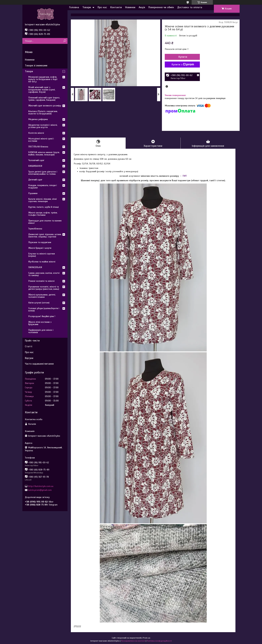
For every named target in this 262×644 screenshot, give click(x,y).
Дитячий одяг (35, 180)
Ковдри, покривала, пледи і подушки (43, 186)
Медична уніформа (38, 119)
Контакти (116, 7)
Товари (87, 7)
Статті (28, 346)
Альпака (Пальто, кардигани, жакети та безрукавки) (43, 112)
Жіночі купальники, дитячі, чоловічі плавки (42, 296)
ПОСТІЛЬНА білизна (38, 147)
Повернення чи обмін (161, 7)
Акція (142, 7)
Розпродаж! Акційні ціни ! (42, 316)
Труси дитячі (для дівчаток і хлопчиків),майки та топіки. (43, 173)
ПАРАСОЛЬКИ (35, 267)
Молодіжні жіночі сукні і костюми (41, 140)
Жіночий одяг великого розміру (45, 106)
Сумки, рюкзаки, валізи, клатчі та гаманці (44, 274)
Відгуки (29, 358)
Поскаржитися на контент (133, 641)
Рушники (33, 193)
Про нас (102, 7)
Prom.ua (147, 638)
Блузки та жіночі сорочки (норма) (42, 255)
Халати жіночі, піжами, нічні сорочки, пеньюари (42, 200)
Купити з (183, 65)
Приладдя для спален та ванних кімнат (45, 222)
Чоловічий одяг (36, 160)
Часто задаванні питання (39, 364)
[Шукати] (65, 41)
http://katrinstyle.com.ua (41, 486)
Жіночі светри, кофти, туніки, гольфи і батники (43, 214)
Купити (183, 57)
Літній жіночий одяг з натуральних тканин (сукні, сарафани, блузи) (42, 90)
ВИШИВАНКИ (35, 166)
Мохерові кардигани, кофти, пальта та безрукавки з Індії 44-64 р (43, 79)
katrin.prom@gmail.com (40, 490)
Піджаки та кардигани (40, 242)
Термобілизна (35, 229)
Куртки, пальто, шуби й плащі (43, 207)
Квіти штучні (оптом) (39, 303)
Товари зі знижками (36, 66)
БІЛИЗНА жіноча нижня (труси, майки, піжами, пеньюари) (44, 153)
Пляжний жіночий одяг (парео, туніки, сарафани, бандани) (44, 99)
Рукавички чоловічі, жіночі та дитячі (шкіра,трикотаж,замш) (44, 288)
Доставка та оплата (190, 7)
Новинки (130, 7)
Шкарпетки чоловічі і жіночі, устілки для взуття (43, 126)
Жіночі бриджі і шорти (40, 248)
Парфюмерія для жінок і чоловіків (41, 331)
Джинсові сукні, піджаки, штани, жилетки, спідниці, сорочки (45, 235)
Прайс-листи (32, 341)
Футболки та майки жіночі (42, 262)
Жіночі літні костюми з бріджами (40, 323)
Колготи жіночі (36, 133)
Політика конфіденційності (159, 641)
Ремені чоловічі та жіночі (41, 281)
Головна (74, 7)
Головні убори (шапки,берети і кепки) (44, 309)
